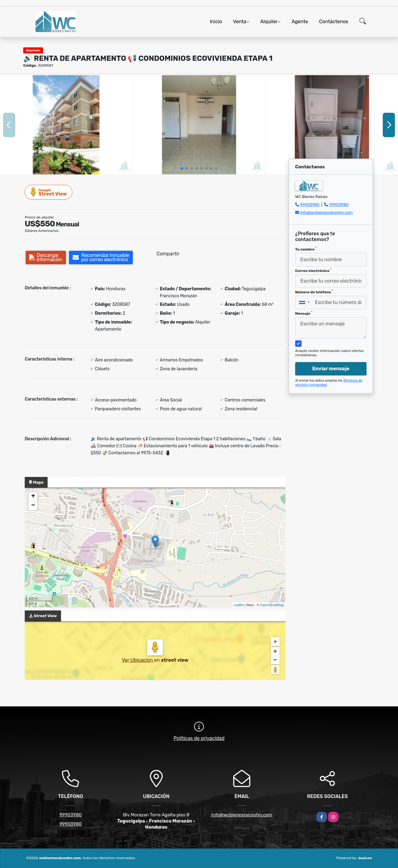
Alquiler (269, 22)
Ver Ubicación (138, 660)
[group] (66, 125)
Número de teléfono (314, 292)
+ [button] (33, 496)
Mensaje (304, 313)
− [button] (33, 506)
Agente (300, 22)
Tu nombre (306, 249)
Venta (240, 22)
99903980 (310, 205)
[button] (182, 168)
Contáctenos (334, 22)
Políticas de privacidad (199, 738)
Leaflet (239, 605)
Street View (49, 192)
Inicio (216, 22)
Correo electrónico (313, 270)
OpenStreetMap (272, 605)
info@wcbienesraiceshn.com (326, 212)
